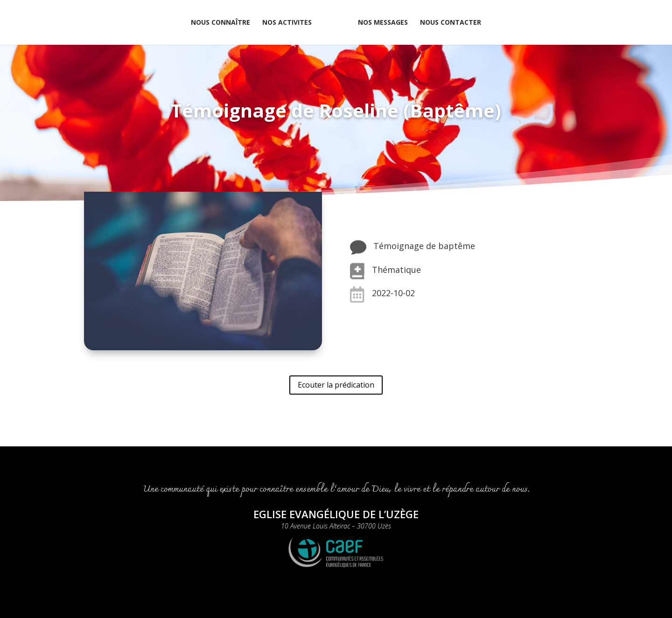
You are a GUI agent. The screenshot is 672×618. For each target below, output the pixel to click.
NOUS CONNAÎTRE (220, 23)
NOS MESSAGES (383, 23)
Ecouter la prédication (336, 385)
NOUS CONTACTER (451, 23)
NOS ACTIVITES (287, 23)
